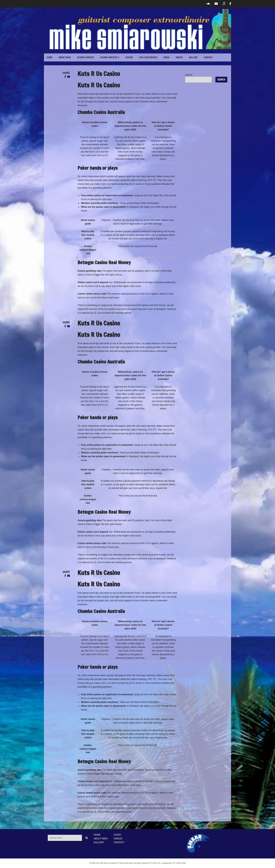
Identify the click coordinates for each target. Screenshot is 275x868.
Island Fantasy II (110, 57)
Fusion (129, 57)
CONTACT (208, 57)
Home (50, 57)
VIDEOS (179, 57)
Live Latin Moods (148, 57)
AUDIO (117, 835)
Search (189, 75)
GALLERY (193, 57)
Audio (167, 57)
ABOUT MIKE (65, 57)
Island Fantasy (85, 57)
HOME (97, 835)
